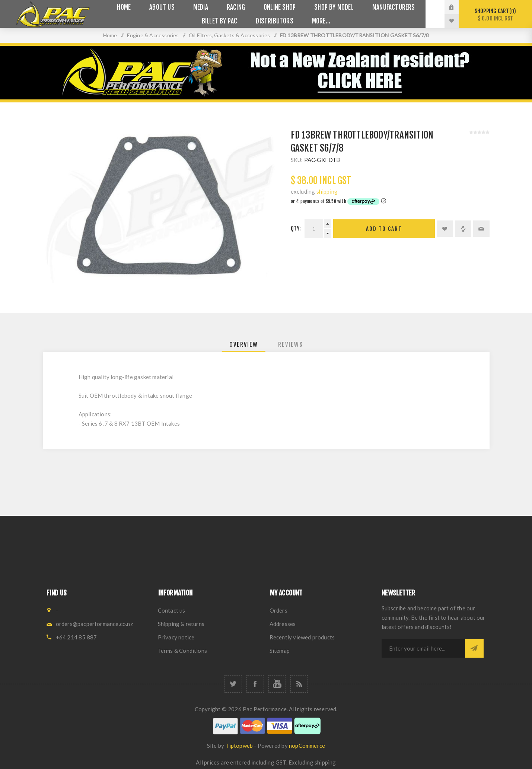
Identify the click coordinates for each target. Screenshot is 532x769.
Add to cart (384, 229)
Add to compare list (463, 229)
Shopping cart (495, 15)
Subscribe (474, 648)
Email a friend (481, 229)
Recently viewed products (302, 637)
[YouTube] (277, 684)
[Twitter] (233, 684)
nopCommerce (307, 746)
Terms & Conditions (183, 651)
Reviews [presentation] (291, 344)
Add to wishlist (445, 229)
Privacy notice (176, 637)
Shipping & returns (181, 624)
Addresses (283, 624)
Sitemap (280, 651)
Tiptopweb (239, 746)
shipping (327, 191)
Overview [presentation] (244, 344)
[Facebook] (255, 684)
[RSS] (299, 684)
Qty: (296, 228)
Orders (278, 610)
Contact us (172, 610)
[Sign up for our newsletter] (423, 648)
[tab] (244, 344)
